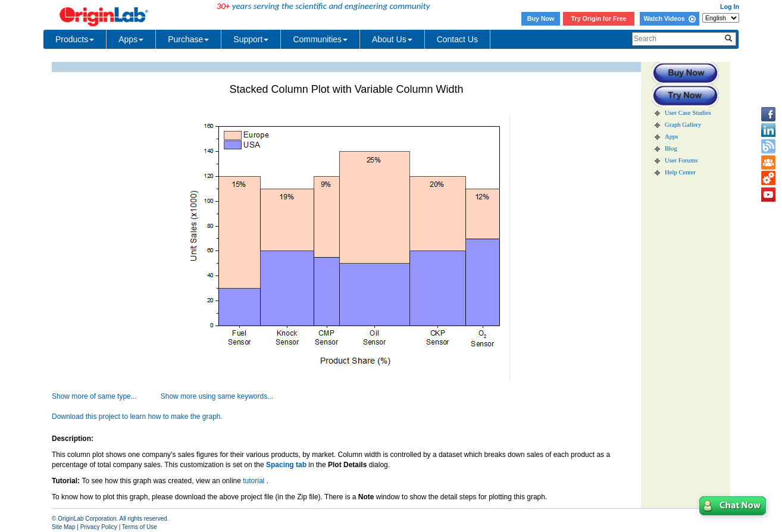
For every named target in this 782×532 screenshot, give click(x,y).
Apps (131, 39)
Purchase (188, 39)
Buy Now (541, 18)
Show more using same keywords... (217, 396)
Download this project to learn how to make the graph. (137, 417)
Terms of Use (140, 527)
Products (75, 39)
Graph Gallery (683, 125)
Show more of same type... (94, 396)
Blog (671, 148)
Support (251, 39)
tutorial (254, 481)
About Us (392, 39)
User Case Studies (688, 113)
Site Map (63, 527)
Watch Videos (669, 18)
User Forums (681, 160)
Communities (320, 39)
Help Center (680, 172)
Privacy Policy (99, 527)
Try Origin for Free (599, 18)
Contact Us (457, 39)
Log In (730, 7)
